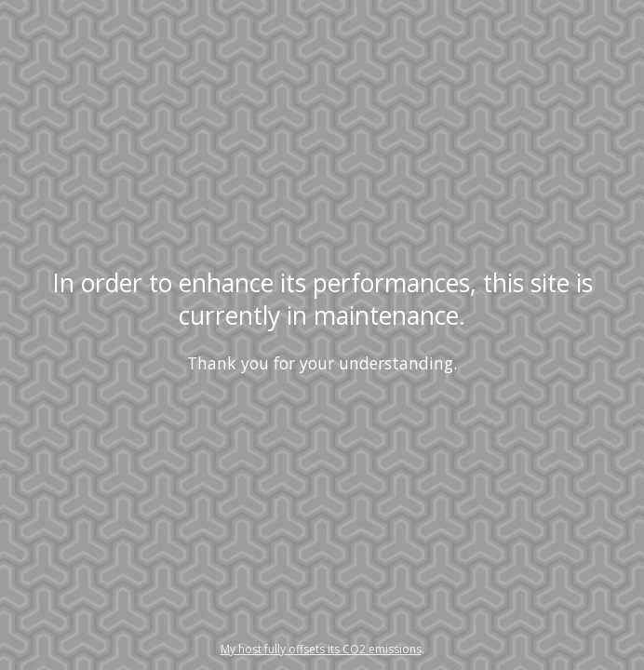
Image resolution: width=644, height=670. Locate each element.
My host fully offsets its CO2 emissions (321, 649)
